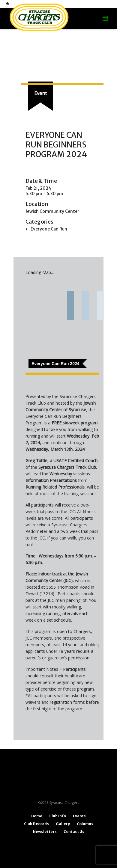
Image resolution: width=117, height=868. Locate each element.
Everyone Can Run (49, 229)
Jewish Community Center (52, 211)
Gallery (63, 824)
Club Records (36, 824)
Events (79, 816)
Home (37, 816)
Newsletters (45, 832)
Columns (85, 824)
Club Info (58, 816)
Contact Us (74, 832)
